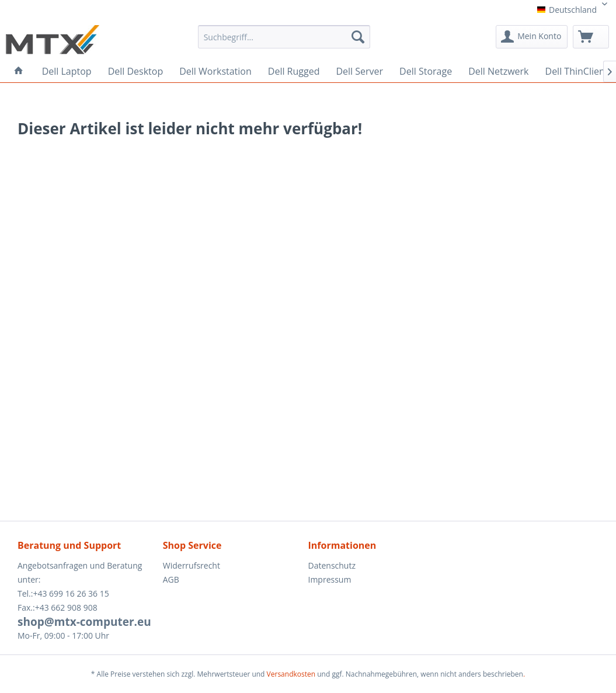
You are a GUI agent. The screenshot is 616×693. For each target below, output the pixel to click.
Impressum (330, 579)
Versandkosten (291, 674)
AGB (171, 579)
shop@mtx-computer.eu (84, 622)
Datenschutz (332, 565)
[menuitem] (284, 41)
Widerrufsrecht (192, 565)
